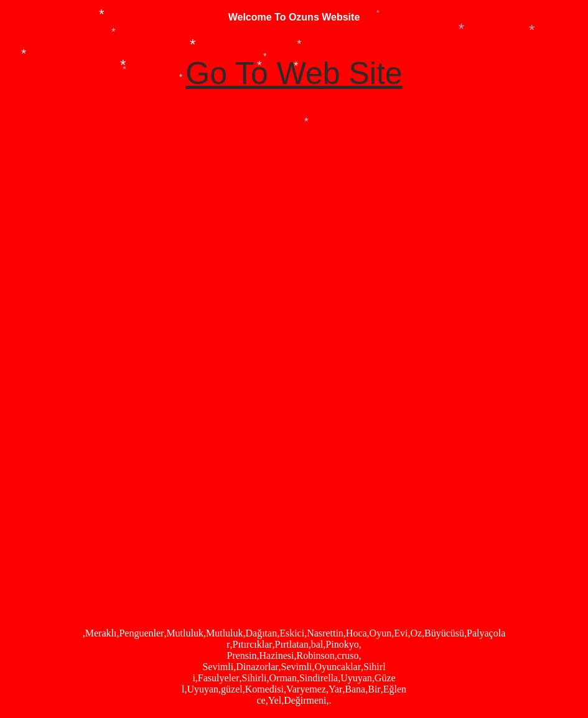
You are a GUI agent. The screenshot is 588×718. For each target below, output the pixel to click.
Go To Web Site (294, 73)
